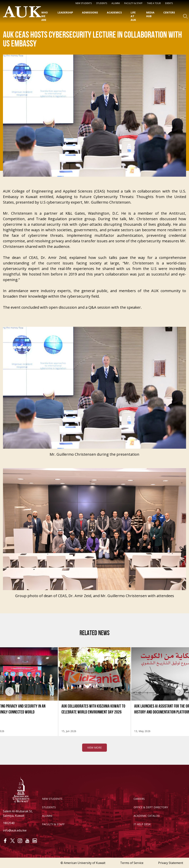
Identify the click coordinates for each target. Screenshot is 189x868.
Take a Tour (154, 3)
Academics (114, 12)
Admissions (90, 12)
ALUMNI (47, 816)
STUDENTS (102, 3)
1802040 (9, 823)
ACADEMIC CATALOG (147, 816)
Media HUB (150, 14)
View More (94, 764)
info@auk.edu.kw (15, 830)
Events (169, 3)
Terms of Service (132, 863)
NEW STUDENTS (84, 3)
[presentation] (10, 692)
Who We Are (45, 16)
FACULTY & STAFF (53, 824)
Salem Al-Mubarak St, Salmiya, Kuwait (18, 813)
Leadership (65, 12)
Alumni (116, 3)
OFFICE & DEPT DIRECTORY (151, 807)
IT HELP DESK (142, 824)
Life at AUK (133, 16)
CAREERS (139, 799)
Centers (169, 12)
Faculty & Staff (133, 3)
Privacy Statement (171, 863)
